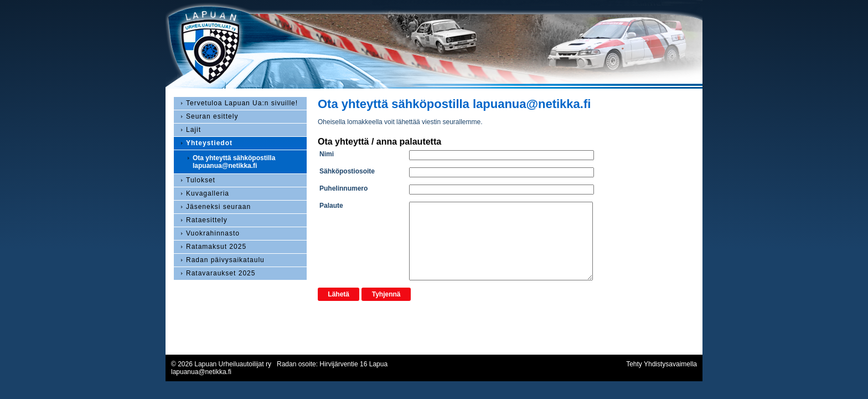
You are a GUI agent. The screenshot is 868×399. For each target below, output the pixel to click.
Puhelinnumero (343, 188)
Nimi (327, 154)
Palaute (331, 206)
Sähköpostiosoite (347, 171)
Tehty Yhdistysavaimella (662, 364)
